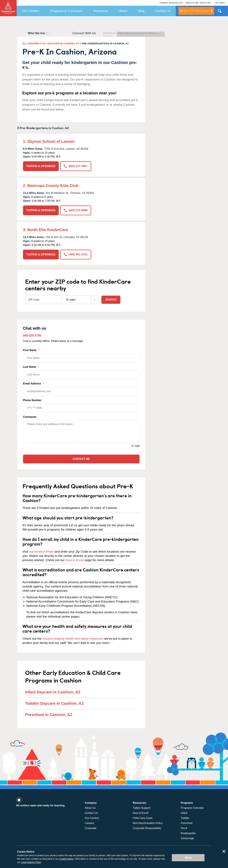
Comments (30, 417)
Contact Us (163, 11)
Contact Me (81, 459)
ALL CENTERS (31, 43)
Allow (188, 858)
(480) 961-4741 (76, 254)
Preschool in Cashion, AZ (49, 715)
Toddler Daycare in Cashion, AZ (55, 703)
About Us (90, 808)
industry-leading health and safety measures (73, 639)
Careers (90, 823)
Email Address (81, 389)
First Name (81, 356)
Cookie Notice (66, 859)
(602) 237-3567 (76, 166)
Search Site (220, 12)
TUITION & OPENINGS (41, 166)
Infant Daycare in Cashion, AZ (53, 692)
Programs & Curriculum (66, 11)
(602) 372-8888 (76, 210)
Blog (141, 11)
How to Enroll (75, 560)
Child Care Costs (143, 818)
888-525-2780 (32, 336)
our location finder (41, 552)
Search (111, 300)
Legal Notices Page (31, 862)
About (123, 11)
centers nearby (194, 11)
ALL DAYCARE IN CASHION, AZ (61, 43)
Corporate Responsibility (147, 828)
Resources (101, 11)
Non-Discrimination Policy (148, 823)
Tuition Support (142, 808)
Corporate (91, 828)
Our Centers (31, 11)
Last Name (81, 372)
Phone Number (81, 406)
